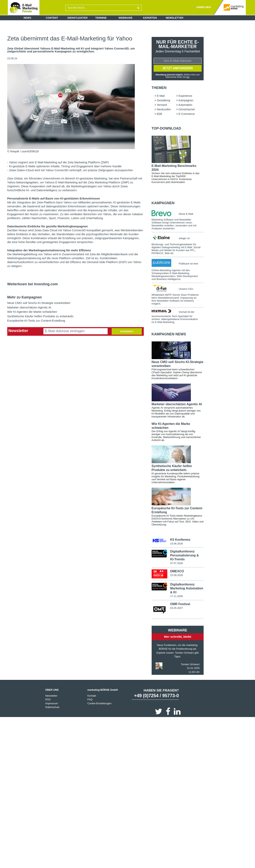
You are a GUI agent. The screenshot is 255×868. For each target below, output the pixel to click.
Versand (162, 105)
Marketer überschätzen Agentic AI (29, 307)
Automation (185, 105)
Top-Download (166, 128)
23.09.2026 (176, 575)
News (27, 18)
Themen (159, 88)
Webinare (125, 18)
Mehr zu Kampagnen (25, 297)
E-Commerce (187, 114)
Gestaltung (164, 100)
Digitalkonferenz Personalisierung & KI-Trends (184, 555)
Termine (101, 18)
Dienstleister (78, 18)
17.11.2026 (176, 596)
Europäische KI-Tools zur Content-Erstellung (36, 321)
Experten (150, 18)
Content (52, 18)
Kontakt (92, 696)
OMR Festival (180, 604)
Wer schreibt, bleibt (178, 637)
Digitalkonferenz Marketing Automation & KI (187, 588)
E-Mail (161, 96)
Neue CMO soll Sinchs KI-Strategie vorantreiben (39, 303)
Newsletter (175, 18)
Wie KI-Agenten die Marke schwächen (32, 312)
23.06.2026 (176, 544)
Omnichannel (187, 109)
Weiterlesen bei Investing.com (33, 284)
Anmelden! (127, 331)
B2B (159, 114)
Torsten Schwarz (190, 664)
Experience (185, 96)
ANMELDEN (203, 7)
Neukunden (164, 109)
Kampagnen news (169, 334)
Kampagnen (186, 100)
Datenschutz (52, 707)
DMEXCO (177, 571)
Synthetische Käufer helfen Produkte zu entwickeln (40, 316)
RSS (48, 699)
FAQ (90, 699)
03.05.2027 (176, 608)
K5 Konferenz (180, 540)
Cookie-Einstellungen (99, 703)
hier (188, 77)
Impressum (52, 703)
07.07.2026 (176, 563)
